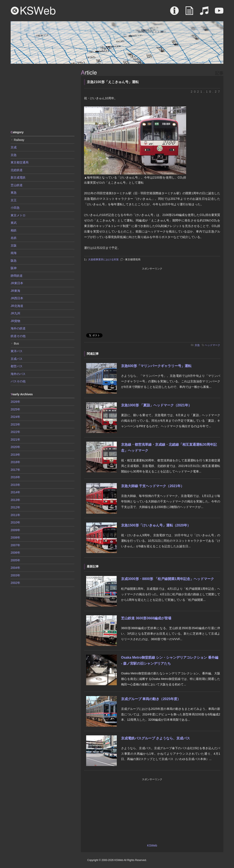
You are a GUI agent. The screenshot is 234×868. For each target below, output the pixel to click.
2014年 (15, 492)
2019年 (15, 455)
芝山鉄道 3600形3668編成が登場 (146, 618)
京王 (14, 200)
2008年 (15, 538)
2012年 (15, 507)
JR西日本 (17, 298)
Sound (204, 13)
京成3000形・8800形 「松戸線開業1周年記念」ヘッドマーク (168, 579)
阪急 (14, 261)
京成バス (17, 359)
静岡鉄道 (17, 276)
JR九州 (15, 313)
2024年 (15, 417)
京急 (197, 345)
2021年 (15, 440)
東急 (14, 193)
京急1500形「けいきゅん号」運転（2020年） (156, 525)
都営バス (17, 366)
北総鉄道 (17, 170)
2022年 (15, 432)
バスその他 (18, 381)
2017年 (15, 470)
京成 (14, 147)
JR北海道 (17, 306)
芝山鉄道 (17, 185)
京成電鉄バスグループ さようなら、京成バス (156, 738)
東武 (14, 223)
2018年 (15, 462)
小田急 (15, 208)
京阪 (14, 245)
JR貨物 (15, 321)
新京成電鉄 (18, 177)
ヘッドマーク (213, 345)
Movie (219, 13)
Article (189, 13)
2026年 (15, 402)
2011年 (15, 515)
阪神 (14, 268)
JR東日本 (17, 283)
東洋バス (17, 351)
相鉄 (14, 230)
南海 (14, 253)
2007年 (15, 545)
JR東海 (15, 291)
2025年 (15, 409)
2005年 (15, 560)
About (174, 13)
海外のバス (18, 374)
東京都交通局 (20, 162)
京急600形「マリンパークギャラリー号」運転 (156, 366)
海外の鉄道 (18, 328)
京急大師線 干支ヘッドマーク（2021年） (153, 486)
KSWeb (33, 11)
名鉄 (14, 238)
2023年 (15, 424)
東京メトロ (18, 215)
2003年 (15, 575)
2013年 (15, 500)
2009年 (15, 530)
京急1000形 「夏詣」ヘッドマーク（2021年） (156, 405)
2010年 (15, 522)
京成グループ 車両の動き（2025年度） (151, 699)
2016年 (15, 477)
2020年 (15, 447)
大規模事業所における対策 (103, 260)
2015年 (15, 485)
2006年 (15, 553)
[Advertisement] (43, 97)
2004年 (15, 568)
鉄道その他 (18, 336)
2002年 (15, 583)
